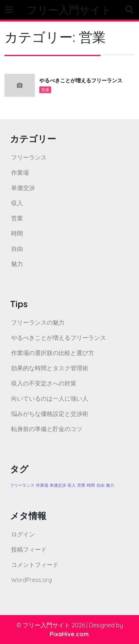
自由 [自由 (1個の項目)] (100, 485)
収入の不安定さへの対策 (44, 383)
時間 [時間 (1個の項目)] (91, 485)
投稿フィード (29, 549)
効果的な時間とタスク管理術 (50, 368)
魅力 (17, 264)
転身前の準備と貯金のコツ (47, 429)
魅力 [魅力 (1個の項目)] (110, 485)
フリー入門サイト (69, 10)
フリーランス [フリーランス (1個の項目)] (22, 485)
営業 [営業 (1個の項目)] (81, 485)
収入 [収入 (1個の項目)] (72, 485)
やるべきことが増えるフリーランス (81, 80)
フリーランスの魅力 (38, 322)
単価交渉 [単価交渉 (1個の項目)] (58, 485)
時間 (17, 233)
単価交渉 (23, 188)
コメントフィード (35, 565)
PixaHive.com (69, 634)
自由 (17, 249)
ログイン (23, 534)
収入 (17, 203)
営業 (45, 90)
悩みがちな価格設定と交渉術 (50, 414)
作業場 (20, 172)
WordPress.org (32, 580)
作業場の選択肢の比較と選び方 (53, 353)
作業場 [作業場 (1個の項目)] (42, 485)
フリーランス (29, 157)
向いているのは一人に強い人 (50, 398)
